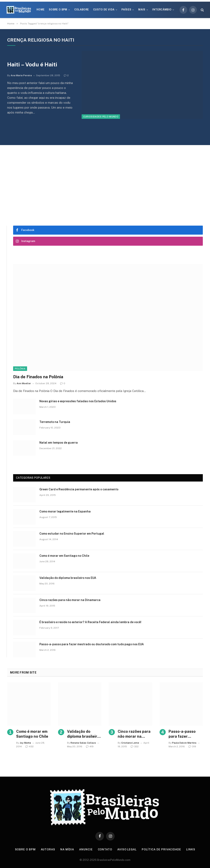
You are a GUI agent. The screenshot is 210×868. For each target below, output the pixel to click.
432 (30, 746)
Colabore (82, 10)
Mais (142, 10)
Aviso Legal (127, 849)
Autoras (48, 849)
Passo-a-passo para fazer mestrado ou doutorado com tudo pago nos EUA (92, 644)
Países (126, 10)
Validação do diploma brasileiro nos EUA (68, 578)
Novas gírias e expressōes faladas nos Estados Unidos (78, 401)
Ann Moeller (24, 383)
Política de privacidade (161, 849)
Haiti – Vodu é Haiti (32, 64)
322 (135, 746)
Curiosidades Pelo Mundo (101, 117)
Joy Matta (25, 743)
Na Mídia (67, 849)
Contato (105, 849)
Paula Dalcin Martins (184, 743)
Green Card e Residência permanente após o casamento (79, 489)
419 (90, 746)
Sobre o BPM (58, 10)
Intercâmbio (162, 10)
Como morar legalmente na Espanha (65, 511)
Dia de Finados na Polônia (38, 377)
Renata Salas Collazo (83, 743)
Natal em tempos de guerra (59, 443)
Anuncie (86, 849)
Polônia (20, 369)
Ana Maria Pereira (21, 75)
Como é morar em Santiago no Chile (64, 556)
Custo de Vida (104, 10)
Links (191, 849)
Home (41, 10)
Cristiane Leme (130, 743)
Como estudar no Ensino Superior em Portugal (72, 534)
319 (192, 746)
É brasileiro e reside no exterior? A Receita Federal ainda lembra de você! (90, 622)
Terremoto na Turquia (55, 422)
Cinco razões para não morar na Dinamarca (70, 600)
